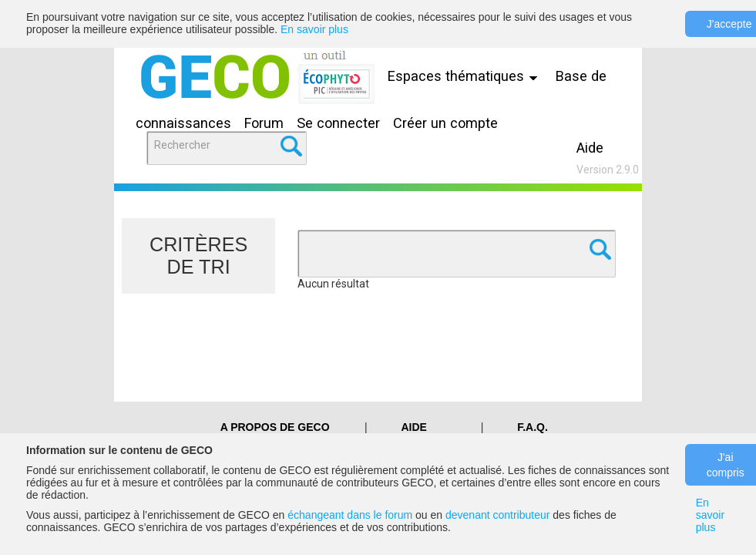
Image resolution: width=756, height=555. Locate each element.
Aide (590, 148)
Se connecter (338, 123)
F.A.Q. (533, 427)
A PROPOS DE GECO (275, 427)
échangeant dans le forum (350, 515)
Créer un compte (445, 123)
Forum (264, 123)
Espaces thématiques (466, 76)
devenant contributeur (497, 515)
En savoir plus (314, 29)
